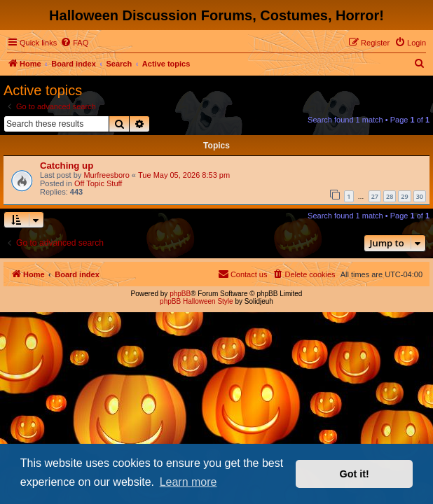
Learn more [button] (188, 482)
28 (390, 196)
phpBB (180, 294)
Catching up (67, 166)
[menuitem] (74, 43)
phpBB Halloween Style (197, 301)
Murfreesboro (106, 175)
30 (420, 196)
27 (375, 196)
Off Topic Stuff (98, 183)
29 (404, 196)
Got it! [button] (355, 474)
